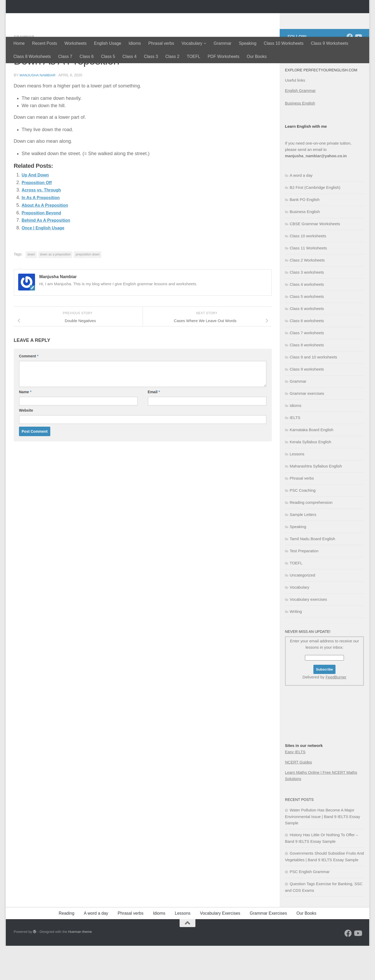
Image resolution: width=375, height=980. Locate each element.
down (31, 288)
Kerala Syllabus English (310, 476)
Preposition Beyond (44, 247)
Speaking (248, 43)
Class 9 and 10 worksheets (313, 391)
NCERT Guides (298, 796)
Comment (29, 390)
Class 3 (151, 56)
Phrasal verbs (161, 43)
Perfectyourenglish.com (75, 18)
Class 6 (87, 56)
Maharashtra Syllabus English (316, 500)
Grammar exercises (307, 428)
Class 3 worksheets (307, 306)
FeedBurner (336, 711)
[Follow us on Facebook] (350, 71)
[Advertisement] (311, 759)
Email (154, 426)
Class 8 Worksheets (32, 56)
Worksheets (76, 43)
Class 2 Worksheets (307, 294)
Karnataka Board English (312, 464)
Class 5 (108, 56)
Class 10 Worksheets (284, 43)
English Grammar (300, 125)
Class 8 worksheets (307, 379)
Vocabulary (192, 43)
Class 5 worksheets (307, 331)
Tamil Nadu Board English (312, 573)
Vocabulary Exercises (220, 947)
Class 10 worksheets (308, 270)
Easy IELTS (295, 786)
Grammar (223, 43)
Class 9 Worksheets (329, 43)
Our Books (257, 56)
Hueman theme (80, 966)
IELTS (295, 452)
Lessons (297, 488)
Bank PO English (305, 234)
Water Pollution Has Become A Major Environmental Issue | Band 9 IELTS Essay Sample (322, 851)
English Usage (108, 43)
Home (19, 43)
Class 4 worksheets (307, 319)
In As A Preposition (43, 232)
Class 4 (129, 56)
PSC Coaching (303, 525)
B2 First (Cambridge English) (315, 222)
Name (25, 426)
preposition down (88, 288)
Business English (300, 137)
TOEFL (193, 56)
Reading (67, 947)
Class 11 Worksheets (308, 282)
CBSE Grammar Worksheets (315, 258)
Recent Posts (45, 43)
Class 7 (65, 56)
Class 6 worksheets (307, 343)
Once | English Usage (46, 262)
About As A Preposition (48, 239)
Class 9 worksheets (307, 403)
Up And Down (37, 209)
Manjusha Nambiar (38, 109)
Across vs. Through (44, 224)
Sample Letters (303, 549)
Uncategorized (302, 609)
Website (26, 444)
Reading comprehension (311, 537)
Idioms (135, 43)
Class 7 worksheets (307, 367)
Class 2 (172, 56)
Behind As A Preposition (49, 254)
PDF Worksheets (223, 56)
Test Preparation (304, 585)
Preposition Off (39, 216)
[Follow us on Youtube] (358, 71)
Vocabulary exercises (308, 634)
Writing (296, 646)
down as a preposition (55, 288)
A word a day (301, 210)
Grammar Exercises (268, 947)
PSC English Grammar (310, 906)
